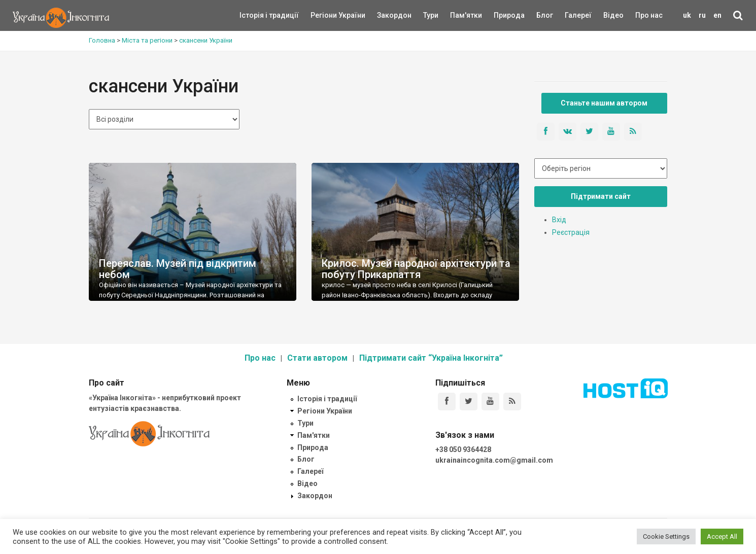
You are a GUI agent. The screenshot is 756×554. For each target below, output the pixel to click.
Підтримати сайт (601, 196)
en (717, 15)
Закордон (386, 15)
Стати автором (317, 358)
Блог (545, 15)
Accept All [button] (722, 536)
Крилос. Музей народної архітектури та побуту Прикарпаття (416, 269)
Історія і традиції (254, 15)
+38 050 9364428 (463, 449)
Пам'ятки (458, 15)
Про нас (649, 15)
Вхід (559, 220)
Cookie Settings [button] (666, 536)
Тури (431, 15)
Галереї (578, 15)
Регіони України (324, 15)
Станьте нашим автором (604, 103)
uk (687, 15)
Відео (613, 15)
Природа (502, 15)
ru (702, 15)
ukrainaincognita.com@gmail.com (494, 460)
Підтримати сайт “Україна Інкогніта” (431, 358)
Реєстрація (571, 232)
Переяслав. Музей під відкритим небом (178, 269)
